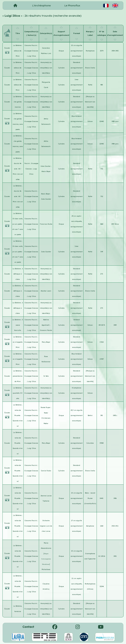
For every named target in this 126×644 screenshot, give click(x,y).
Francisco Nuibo (46, 224)
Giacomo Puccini (31, 45)
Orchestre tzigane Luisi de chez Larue (46, 526)
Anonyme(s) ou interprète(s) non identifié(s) (46, 68)
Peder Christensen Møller (46, 418)
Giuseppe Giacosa (31, 51)
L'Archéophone (42, 5)
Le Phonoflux (72, 5)
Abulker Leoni (46, 291)
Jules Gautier (46, 166)
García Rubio (46, 471)
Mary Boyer (46, 342)
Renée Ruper (46, 407)
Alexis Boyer (46, 171)
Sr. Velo (46, 376)
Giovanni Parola (46, 330)
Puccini (27, 163)
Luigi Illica (32, 56)
